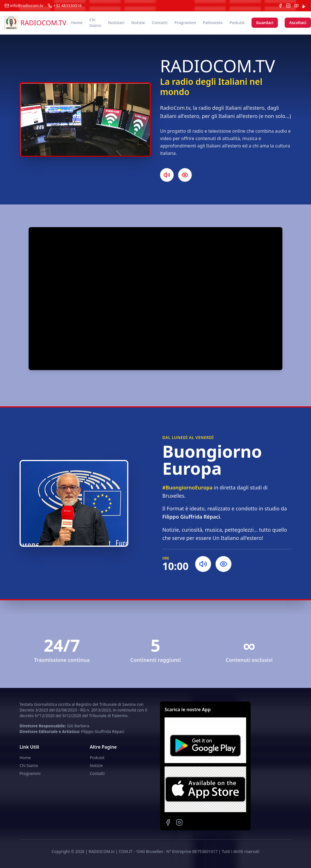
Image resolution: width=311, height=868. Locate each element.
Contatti (160, 23)
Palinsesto (213, 23)
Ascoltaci (298, 23)
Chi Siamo (95, 23)
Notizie (138, 23)
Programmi (185, 23)
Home (77, 23)
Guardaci (265, 23)
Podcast (237, 23)
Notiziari (116, 23)
